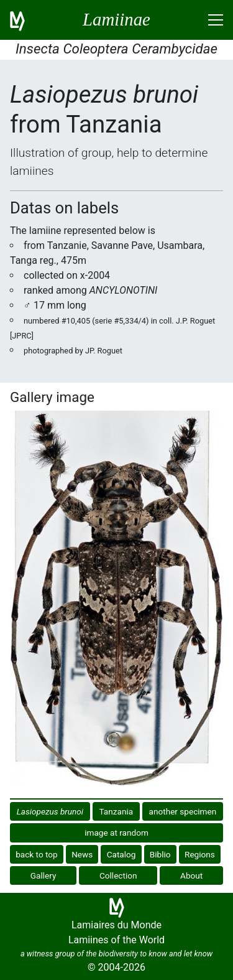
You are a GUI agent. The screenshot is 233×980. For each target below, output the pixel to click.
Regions (200, 854)
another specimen (183, 811)
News (82, 854)
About (191, 875)
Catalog (121, 854)
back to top (37, 854)
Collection (118, 875)
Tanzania (116, 811)
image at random (116, 833)
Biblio (160, 854)
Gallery (43, 875)
